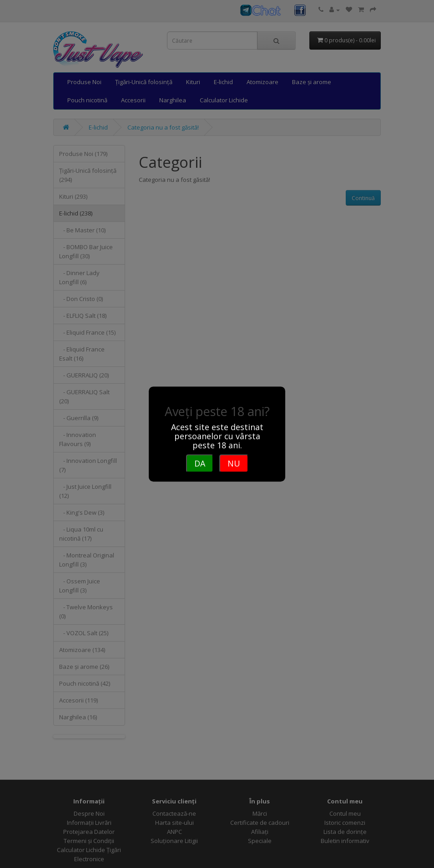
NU (234, 463)
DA (200, 463)
